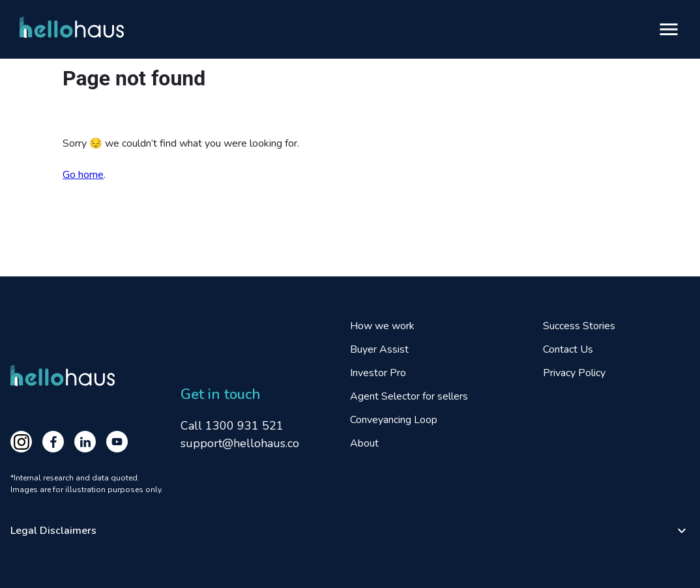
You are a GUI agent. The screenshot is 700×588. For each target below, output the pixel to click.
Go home (83, 175)
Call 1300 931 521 (232, 426)
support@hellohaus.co (240, 443)
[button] (350, 531)
